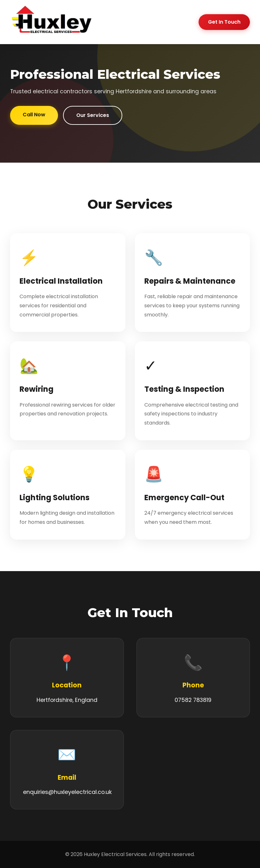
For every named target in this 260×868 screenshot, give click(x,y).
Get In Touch (224, 22)
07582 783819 (193, 700)
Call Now (34, 115)
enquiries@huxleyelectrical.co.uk (67, 792)
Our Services (93, 115)
